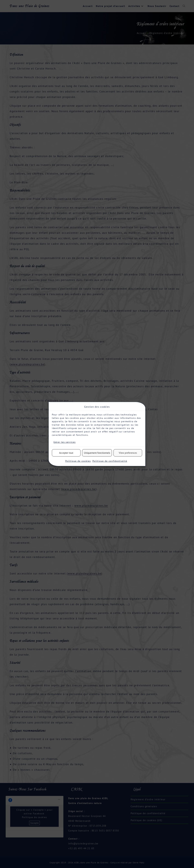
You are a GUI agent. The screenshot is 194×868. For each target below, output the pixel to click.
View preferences (128, 453)
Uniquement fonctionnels (97, 453)
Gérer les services (65, 442)
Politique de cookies (78, 461)
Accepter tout (66, 453)
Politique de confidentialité (110, 461)
